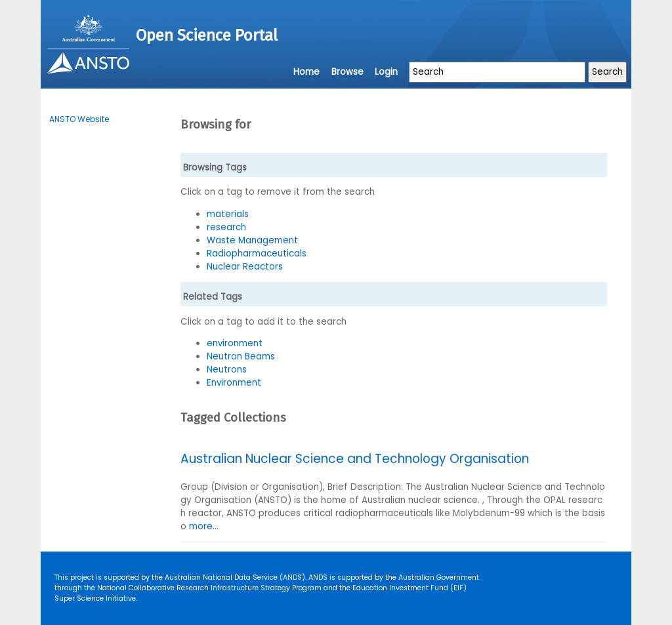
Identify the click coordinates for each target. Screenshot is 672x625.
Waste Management (252, 240)
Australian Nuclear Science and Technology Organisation (355, 459)
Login (386, 72)
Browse (347, 72)
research (226, 227)
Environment (234, 383)
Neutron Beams (241, 356)
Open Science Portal (207, 35)
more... (204, 526)
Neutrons (227, 370)
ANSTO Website (79, 119)
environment (235, 343)
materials (228, 214)
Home (306, 72)
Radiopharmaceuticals (257, 253)
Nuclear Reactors (245, 267)
